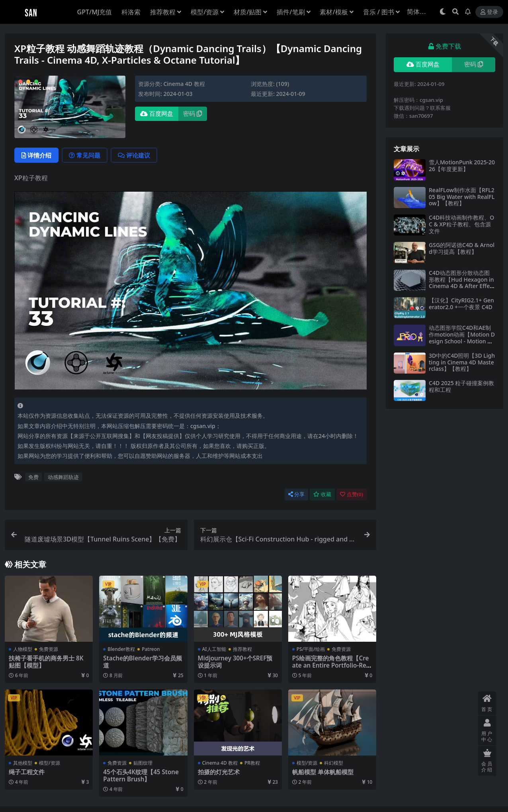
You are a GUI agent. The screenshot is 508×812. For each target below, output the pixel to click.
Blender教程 (121, 649)
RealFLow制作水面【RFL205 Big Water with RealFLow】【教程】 (462, 197)
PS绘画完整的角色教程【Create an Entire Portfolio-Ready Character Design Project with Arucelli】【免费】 (332, 669)
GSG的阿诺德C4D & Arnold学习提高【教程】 (462, 248)
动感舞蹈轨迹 (63, 477)
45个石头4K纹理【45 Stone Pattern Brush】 (141, 775)
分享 (296, 494)
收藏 (322, 494)
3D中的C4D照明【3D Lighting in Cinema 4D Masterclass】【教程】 (462, 362)
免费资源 (49, 649)
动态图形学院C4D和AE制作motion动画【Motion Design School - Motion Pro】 (462, 338)
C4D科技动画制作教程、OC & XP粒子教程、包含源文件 (461, 224)
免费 (33, 477)
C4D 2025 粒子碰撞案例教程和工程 (461, 386)
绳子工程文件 (27, 772)
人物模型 (23, 649)
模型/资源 (50, 763)
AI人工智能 (214, 649)
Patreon (151, 649)
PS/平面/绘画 (311, 649)
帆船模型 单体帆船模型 (323, 772)
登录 (489, 12)
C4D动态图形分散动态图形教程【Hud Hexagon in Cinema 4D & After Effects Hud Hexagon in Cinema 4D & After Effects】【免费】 (462, 289)
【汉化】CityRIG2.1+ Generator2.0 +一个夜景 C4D (461, 304)
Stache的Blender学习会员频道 (142, 662)
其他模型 (23, 763)
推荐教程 (242, 649)
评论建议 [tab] (134, 155)
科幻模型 (334, 763)
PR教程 (252, 763)
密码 (192, 114)
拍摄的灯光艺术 (219, 772)
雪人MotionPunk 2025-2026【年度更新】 (462, 166)
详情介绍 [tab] (36, 155)
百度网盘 (157, 114)
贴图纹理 (143, 763)
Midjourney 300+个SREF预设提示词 (235, 662)
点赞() (352, 494)
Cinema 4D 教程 (184, 84)
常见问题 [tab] (85, 155)
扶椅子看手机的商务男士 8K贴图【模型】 (46, 662)
